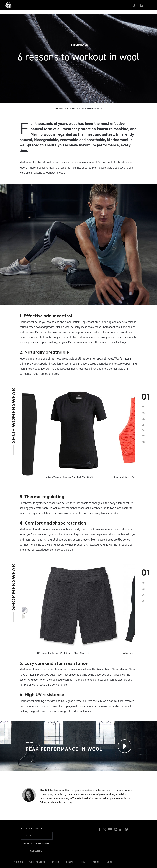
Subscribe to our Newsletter (35, 844)
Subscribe (36, 851)
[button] (133, 5)
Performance (62, 109)
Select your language (31, 828)
